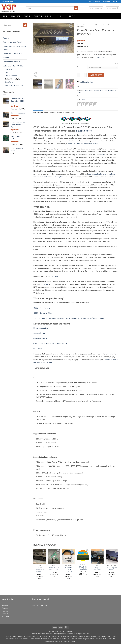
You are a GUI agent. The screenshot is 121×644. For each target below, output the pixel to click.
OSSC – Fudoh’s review (42, 308)
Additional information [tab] (54, 113)
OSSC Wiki (38, 349)
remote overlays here (42, 177)
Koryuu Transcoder (97, 569)
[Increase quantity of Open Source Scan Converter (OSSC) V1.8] (85, 75)
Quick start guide (40, 338)
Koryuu (45, 284)
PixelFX (6, 57)
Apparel (6, 38)
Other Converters (11, 76)
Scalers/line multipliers (13, 79)
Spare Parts (9, 82)
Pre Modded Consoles (12, 62)
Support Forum (39, 333)
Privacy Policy (55, 636)
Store (60, 16)
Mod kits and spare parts (13, 53)
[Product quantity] (82, 75)
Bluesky (5, 605)
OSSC (7, 73)
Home (5, 16)
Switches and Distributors (14, 85)
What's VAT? (102, 57)
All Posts (88, 2)
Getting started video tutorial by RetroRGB (50, 343)
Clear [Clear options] (116, 64)
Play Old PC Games (39, 605)
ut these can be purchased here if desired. (83, 144)
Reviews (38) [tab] (70, 113)
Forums (27, 16)
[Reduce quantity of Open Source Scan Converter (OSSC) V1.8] (78, 75)
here (102, 154)
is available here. (84, 131)
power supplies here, (96, 174)
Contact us (97, 2)
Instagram (6, 611)
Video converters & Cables (13, 66)
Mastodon (6, 614)
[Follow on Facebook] (112, 2)
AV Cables (8, 69)
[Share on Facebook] (79, 104)
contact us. (109, 177)
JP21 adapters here (60, 177)
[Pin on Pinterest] (91, 104)
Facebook (5, 608)
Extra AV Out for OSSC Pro (54, 569)
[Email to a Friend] (87, 104)
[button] (113, 8)
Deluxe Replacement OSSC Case (40, 570)
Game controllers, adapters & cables (14, 48)
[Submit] (76, 8)
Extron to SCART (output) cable (68, 570)
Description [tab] (38, 113)
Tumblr (4, 619)
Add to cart (96, 75)
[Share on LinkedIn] (95, 104)
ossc (81, 96)
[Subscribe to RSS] (116, 2)
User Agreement (42, 636)
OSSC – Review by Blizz (43, 313)
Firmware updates (41, 328)
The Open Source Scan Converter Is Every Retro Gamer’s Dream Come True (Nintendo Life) (69, 318)
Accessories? (81, 67)
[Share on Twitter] (83, 104)
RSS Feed (5, 617)
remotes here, (110, 174)
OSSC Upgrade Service (112, 569)
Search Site (15, 16)
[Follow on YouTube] (118, 2)
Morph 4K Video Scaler (83, 568)
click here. (55, 276)
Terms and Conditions (43, 16)
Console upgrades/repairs (13, 42)
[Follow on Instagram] (114, 2)
